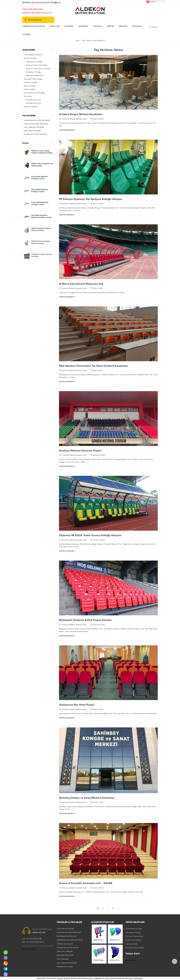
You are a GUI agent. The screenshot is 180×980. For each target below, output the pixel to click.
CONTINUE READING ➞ (67, 130)
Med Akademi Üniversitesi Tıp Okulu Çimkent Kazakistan (93, 366)
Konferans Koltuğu (31, 82)
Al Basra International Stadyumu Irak (81, 284)
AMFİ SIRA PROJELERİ (32, 131)
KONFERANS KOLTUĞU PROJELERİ (37, 120)
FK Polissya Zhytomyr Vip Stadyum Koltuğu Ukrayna (91, 199)
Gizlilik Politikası (131, 960)
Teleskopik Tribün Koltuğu (33, 79)
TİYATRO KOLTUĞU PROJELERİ (36, 134)
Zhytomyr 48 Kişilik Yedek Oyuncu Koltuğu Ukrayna (90, 535)
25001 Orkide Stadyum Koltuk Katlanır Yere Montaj (99, 942)
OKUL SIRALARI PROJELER (34, 127)
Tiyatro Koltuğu (29, 89)
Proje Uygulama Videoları (33, 55)
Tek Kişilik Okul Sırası (33, 100)
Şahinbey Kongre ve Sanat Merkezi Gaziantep (87, 798)
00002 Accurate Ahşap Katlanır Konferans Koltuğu (42, 154)
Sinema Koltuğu (30, 86)
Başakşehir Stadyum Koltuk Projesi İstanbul (85, 620)
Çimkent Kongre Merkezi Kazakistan (81, 114)
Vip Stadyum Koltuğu (33, 72)
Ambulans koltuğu (31, 107)
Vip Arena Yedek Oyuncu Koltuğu (38, 69)
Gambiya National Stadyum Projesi (80, 451)
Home (78, 41)
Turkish (151, 2)
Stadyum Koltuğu (30, 58)
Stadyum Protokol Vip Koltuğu (37, 65)
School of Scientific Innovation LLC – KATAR (86, 883)
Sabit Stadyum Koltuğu (34, 62)
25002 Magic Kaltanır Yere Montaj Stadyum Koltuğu (99, 962)
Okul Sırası (28, 96)
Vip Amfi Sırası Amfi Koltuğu (34, 93)
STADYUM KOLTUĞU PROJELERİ (36, 124)
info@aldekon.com (29, 949)
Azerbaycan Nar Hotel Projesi (77, 705)
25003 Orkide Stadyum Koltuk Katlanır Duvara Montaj (115, 942)
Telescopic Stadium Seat (35, 75)
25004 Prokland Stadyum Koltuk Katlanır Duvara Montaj (115, 962)
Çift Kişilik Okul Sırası (33, 103)
